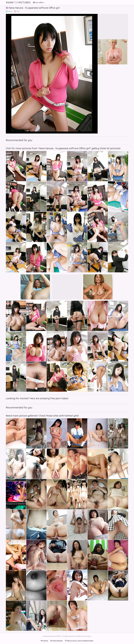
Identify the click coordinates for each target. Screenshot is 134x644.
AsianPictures (18, 3)
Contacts (44, 641)
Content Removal (56, 641)
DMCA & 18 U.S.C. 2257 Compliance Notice (79, 641)
